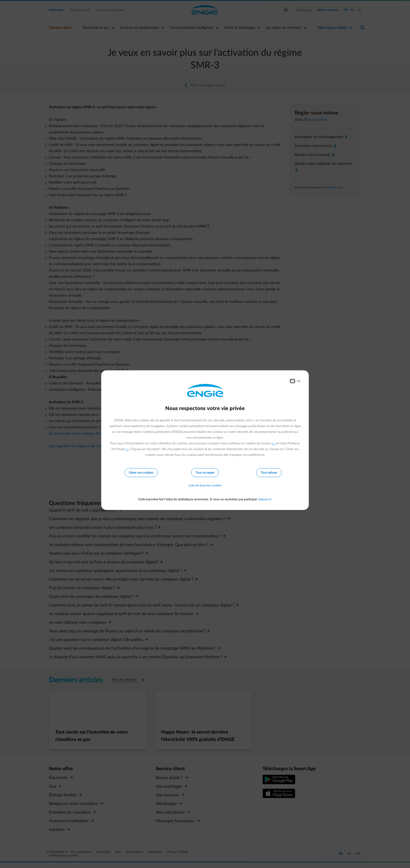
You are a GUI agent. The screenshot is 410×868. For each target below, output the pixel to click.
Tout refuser (269, 473)
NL (299, 381)
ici (274, 443)
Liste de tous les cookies (205, 486)
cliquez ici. (265, 499)
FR (292, 381)
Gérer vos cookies (141, 473)
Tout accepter (205, 473)
